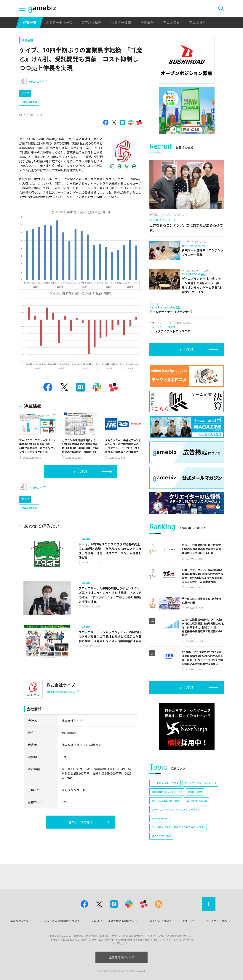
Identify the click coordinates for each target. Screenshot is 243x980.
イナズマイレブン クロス (165, 783)
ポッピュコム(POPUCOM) (166, 801)
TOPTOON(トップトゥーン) (167, 792)
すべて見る (81, 471)
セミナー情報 (121, 22)
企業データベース (59, 22)
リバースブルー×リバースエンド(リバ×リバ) (176, 810)
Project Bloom (160, 818)
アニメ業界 (171, 22)
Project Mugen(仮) (196, 801)
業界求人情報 (92, 22)
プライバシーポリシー (219, 921)
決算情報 (147, 22)
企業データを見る (81, 822)
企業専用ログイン (122, 957)
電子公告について (161, 921)
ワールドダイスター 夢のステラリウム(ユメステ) (178, 827)
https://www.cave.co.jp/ (63, 692)
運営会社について (21, 921)
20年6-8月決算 (29, 102)
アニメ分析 (197, 22)
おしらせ (188, 921)
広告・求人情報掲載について (62, 921)
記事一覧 (30, 22)
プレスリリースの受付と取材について (115, 921)
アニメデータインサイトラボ (200, 783)
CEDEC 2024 (195, 792)
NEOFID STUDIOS (161, 836)
